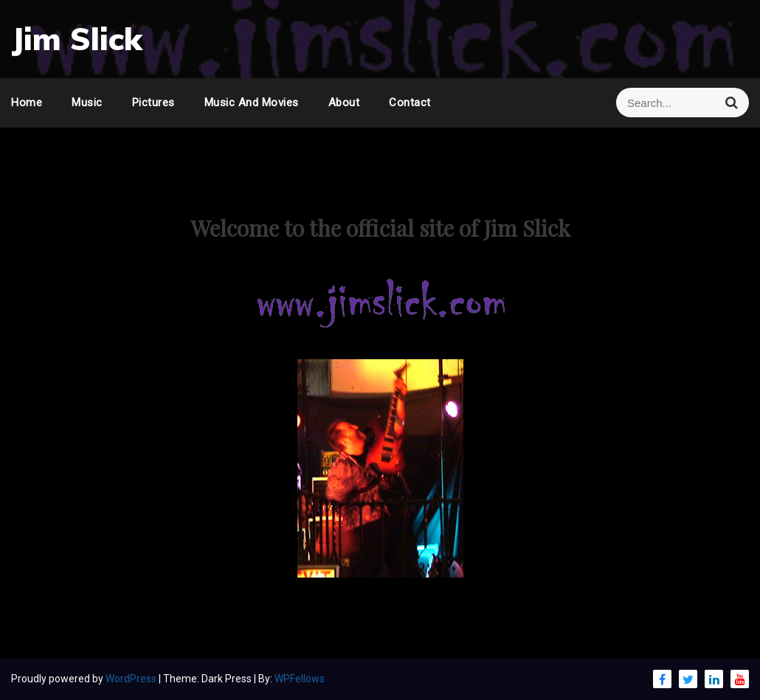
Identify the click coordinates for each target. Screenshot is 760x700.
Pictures (153, 103)
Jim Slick (77, 39)
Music (87, 103)
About (344, 103)
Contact (410, 103)
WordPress (132, 679)
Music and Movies (252, 103)
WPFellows (300, 679)
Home (27, 103)
